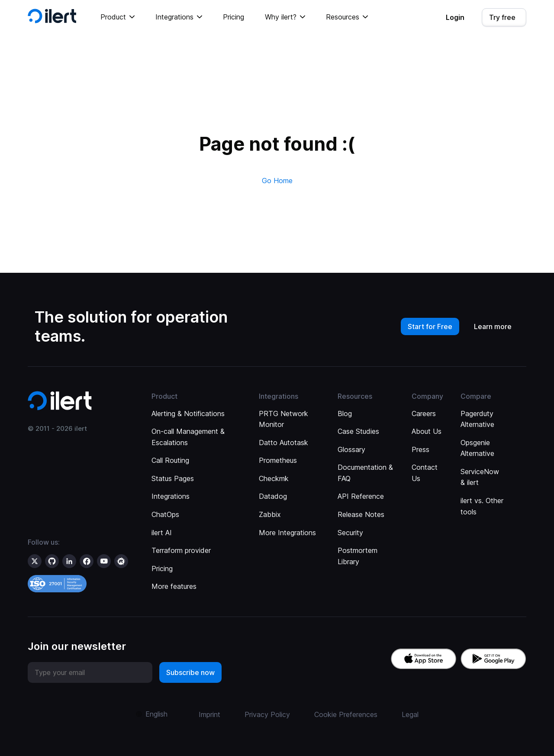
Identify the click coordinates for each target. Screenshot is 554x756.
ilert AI (162, 533)
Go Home (277, 181)
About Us (427, 431)
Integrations (171, 496)
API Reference (361, 496)
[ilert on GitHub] (52, 561)
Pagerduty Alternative (477, 419)
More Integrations (287, 533)
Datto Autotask (283, 443)
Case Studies (358, 431)
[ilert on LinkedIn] (69, 561)
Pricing (234, 17)
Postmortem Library (358, 556)
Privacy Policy (267, 714)
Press (420, 449)
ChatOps (165, 514)
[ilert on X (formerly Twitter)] (35, 561)
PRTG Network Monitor (283, 419)
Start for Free (430, 326)
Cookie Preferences (346, 714)
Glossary (351, 449)
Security (350, 533)
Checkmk (274, 478)
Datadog (273, 496)
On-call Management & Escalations (188, 437)
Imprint (209, 714)
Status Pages (173, 478)
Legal (410, 714)
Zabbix (270, 514)
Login (455, 17)
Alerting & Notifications (188, 414)
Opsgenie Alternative (477, 448)
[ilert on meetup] (121, 561)
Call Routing (170, 460)
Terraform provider (181, 550)
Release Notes (361, 514)
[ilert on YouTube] (104, 561)
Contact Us (425, 473)
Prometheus (278, 460)
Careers (424, 414)
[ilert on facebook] (87, 561)
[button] (118, 17)
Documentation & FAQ (365, 473)
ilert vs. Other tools (482, 506)
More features (174, 586)
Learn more (493, 326)
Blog (345, 414)
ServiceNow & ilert (480, 477)
